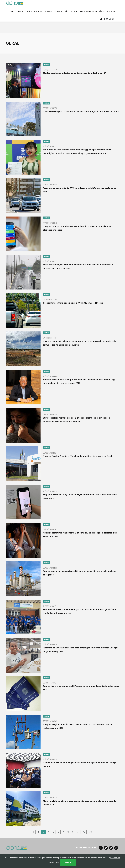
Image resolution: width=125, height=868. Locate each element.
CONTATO (111, 11)
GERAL (41, 11)
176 (90, 832)
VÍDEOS (102, 11)
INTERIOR (48, 11)
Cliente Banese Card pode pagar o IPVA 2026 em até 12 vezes (73, 303)
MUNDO (57, 11)
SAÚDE (95, 11)
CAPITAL (20, 11)
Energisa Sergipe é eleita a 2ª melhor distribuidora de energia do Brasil (78, 456)
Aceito (68, 862)
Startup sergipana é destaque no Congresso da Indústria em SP (75, 73)
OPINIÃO (65, 11)
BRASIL (13, 11)
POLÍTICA (73, 11)
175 (83, 832)
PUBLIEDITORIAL (85, 11)
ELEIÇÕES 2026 (31, 11)
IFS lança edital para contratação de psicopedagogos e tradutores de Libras (81, 111)
